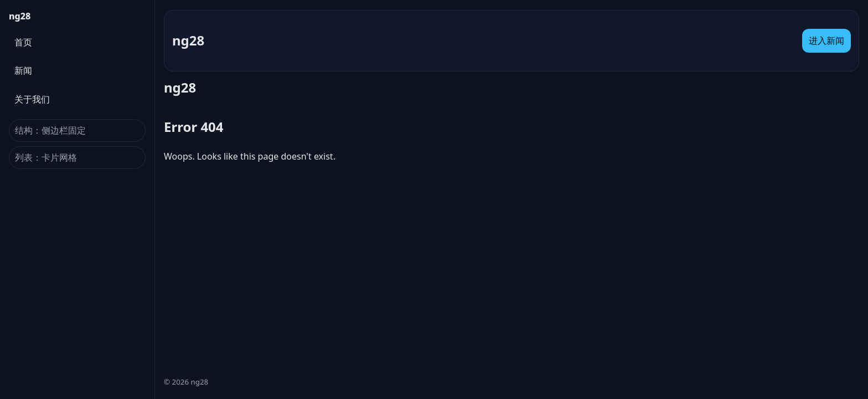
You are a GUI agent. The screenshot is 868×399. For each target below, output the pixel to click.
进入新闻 (826, 40)
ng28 (20, 16)
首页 (23, 42)
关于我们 (32, 99)
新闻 (23, 70)
